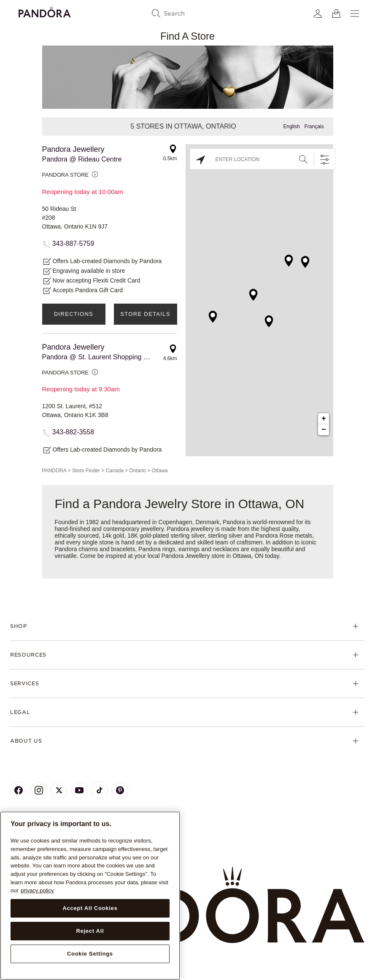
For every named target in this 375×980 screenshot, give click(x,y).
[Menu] (355, 13)
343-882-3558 (73, 432)
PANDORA (54, 471)
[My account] (318, 13)
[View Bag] (336, 13)
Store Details (145, 314)
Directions (74, 314)
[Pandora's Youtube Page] (79, 790)
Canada (115, 471)
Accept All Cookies (90, 908)
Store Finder (86, 471)
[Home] (187, 905)
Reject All (90, 931)
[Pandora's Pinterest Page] (120, 790)
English (291, 127)
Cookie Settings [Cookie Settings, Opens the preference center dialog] (90, 954)
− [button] (324, 430)
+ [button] (324, 419)
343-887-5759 (73, 244)
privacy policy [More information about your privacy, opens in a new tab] (37, 890)
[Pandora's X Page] (59, 790)
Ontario (137, 471)
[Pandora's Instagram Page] (39, 790)
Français (314, 127)
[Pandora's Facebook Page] (19, 790)
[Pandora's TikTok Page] (100, 790)
